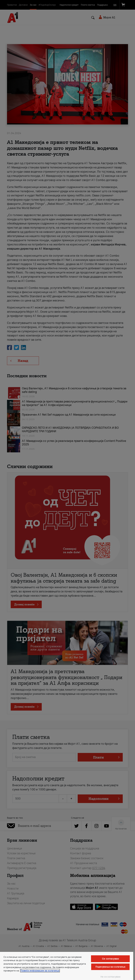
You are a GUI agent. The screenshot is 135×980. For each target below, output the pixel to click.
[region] (67, 966)
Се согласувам (110, 959)
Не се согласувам (110, 977)
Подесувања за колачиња (110, 967)
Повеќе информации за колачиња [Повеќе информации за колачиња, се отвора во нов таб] (40, 971)
